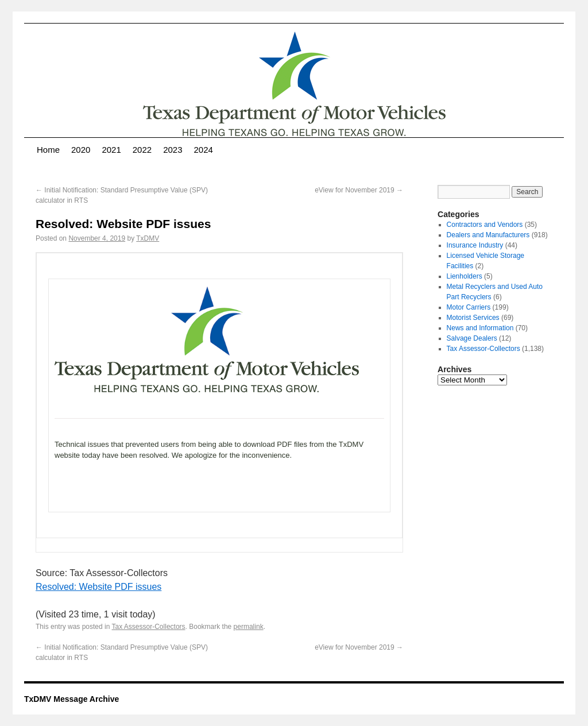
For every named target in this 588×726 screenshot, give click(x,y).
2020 (81, 150)
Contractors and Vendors (485, 225)
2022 (142, 150)
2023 (173, 150)
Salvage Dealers (472, 338)
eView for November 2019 (359, 190)
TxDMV (148, 238)
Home (48, 150)
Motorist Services (473, 318)
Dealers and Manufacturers (488, 235)
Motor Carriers (469, 307)
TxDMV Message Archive (71, 699)
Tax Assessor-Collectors (149, 627)
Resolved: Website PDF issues (98, 587)
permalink (249, 627)
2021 (111, 150)
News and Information (480, 328)
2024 (204, 150)
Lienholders (465, 276)
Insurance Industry (475, 245)
